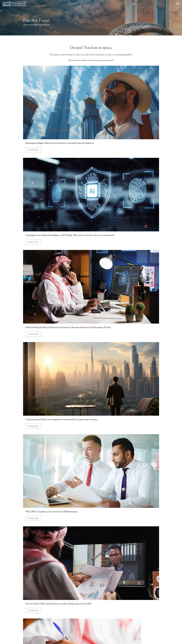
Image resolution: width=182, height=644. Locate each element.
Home (25, 25)
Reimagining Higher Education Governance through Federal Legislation (60, 143)
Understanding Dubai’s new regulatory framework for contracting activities (61, 420)
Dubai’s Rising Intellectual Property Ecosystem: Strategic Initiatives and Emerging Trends (68, 327)
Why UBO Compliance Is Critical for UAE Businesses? (52, 512)
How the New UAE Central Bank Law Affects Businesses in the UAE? (58, 604)
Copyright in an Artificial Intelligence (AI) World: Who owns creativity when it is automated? (70, 235)
